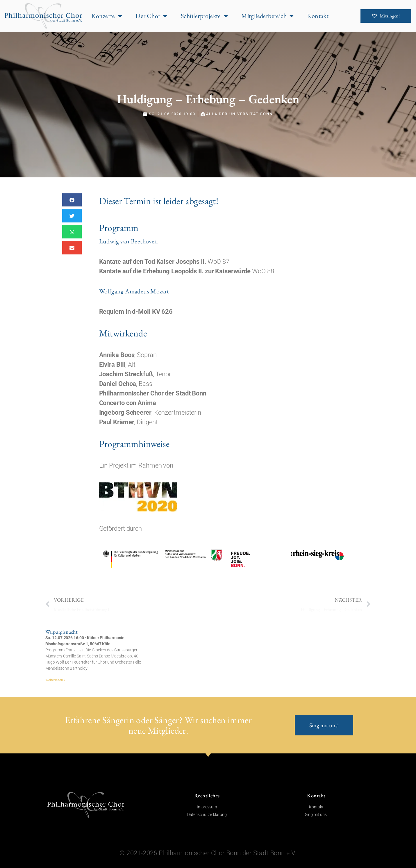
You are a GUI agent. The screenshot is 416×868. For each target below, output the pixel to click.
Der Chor (151, 16)
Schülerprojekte (204, 16)
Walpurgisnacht (62, 632)
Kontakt (318, 16)
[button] (72, 200)
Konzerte (107, 16)
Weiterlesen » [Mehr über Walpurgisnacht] (56, 680)
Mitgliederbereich (267, 16)
